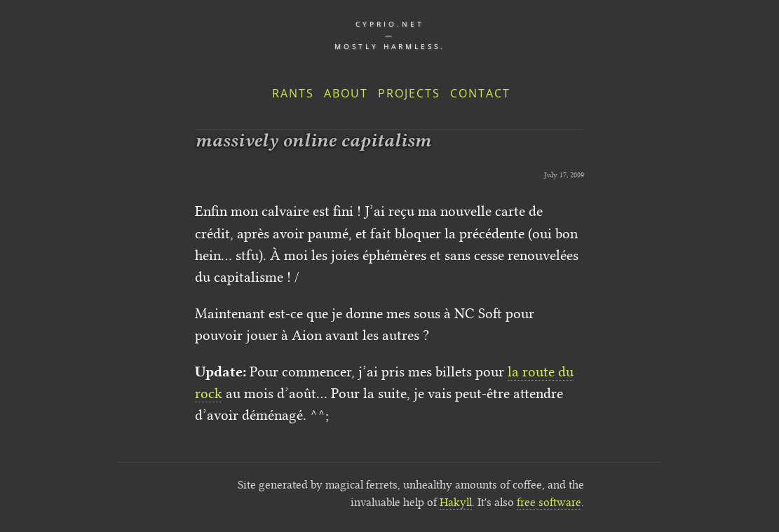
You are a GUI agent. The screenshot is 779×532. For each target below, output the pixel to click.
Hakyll (456, 502)
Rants (293, 93)
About (346, 93)
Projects (409, 93)
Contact (480, 93)
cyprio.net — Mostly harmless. (390, 35)
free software (549, 502)
